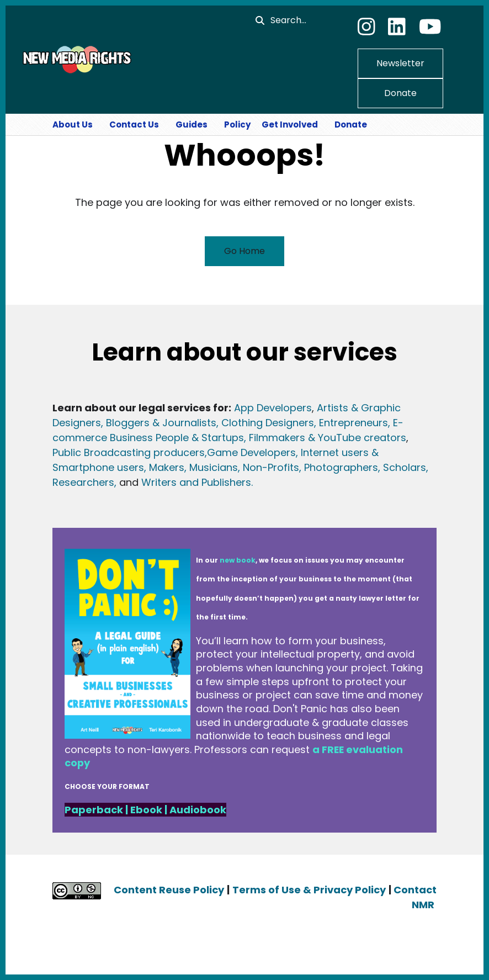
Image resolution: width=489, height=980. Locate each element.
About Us (73, 125)
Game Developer (249, 452)
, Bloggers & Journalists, (161, 423)
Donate (400, 93)
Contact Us (134, 125)
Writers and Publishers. (197, 482)
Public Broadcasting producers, (130, 452)
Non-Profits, (272, 467)
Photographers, (341, 467)
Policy (237, 125)
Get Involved (290, 125)
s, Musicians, (209, 467)
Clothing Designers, (269, 423)
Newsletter (400, 63)
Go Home (244, 251)
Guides (192, 125)
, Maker (161, 467)
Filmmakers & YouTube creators (328, 438)
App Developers (273, 408)
